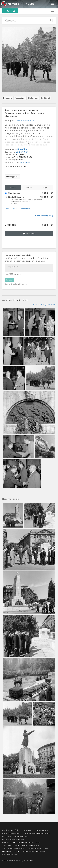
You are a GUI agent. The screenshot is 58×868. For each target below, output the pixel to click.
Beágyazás (12, 177)
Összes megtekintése (44, 304)
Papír (45, 187)
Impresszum (42, 830)
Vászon (29, 187)
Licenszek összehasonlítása (18, 209)
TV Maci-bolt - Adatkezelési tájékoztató (21, 845)
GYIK (17, 852)
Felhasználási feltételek (13, 839)
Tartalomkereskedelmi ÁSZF (37, 833)
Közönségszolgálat (11, 833)
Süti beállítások (10, 855)
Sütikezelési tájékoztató (34, 852)
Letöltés (13, 187)
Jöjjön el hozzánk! (11, 830)
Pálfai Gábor (21, 149)
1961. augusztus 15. (26, 121)
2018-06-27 (26, 162)
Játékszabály (34, 848)
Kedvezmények (44, 216)
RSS (47, 848)
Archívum (17, 4)
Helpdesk (7, 852)
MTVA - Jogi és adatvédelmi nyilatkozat (21, 842)
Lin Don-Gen (22, 152)
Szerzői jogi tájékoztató (13, 848)
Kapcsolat (28, 830)
